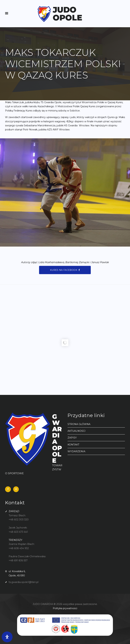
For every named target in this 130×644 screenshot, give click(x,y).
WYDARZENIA (76, 451)
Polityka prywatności (65, 608)
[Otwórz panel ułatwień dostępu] (7, 637)
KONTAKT (73, 445)
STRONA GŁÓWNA (79, 424)
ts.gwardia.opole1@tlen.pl (24, 582)
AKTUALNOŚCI (77, 431)
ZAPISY (72, 438)
